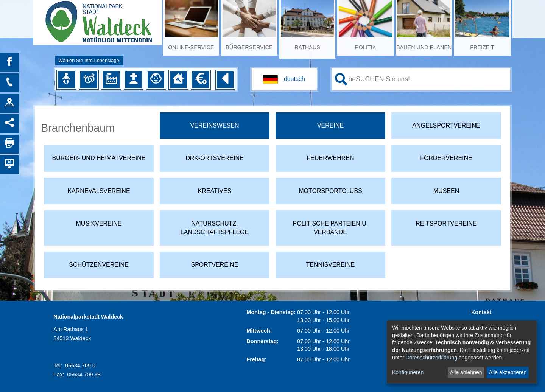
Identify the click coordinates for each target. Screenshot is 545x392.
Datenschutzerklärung (431, 358)
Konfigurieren (408, 372)
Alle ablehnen (466, 372)
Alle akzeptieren (508, 372)
